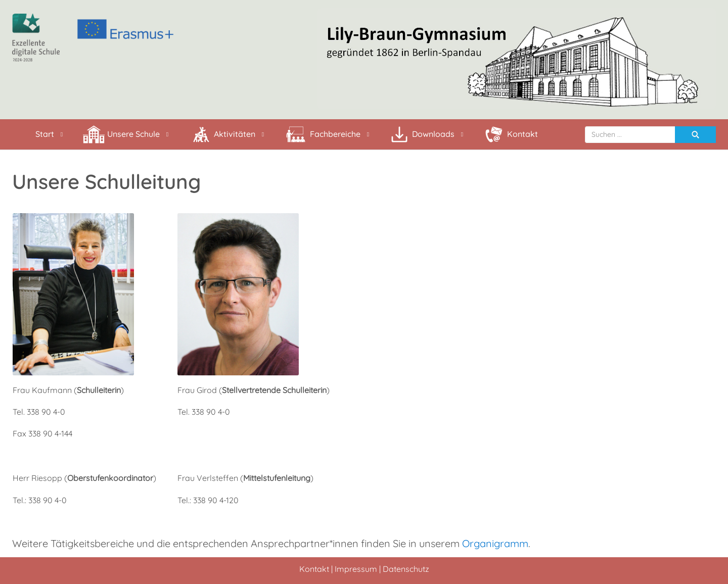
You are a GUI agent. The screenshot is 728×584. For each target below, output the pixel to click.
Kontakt (314, 569)
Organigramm (495, 543)
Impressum (356, 569)
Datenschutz (406, 569)
